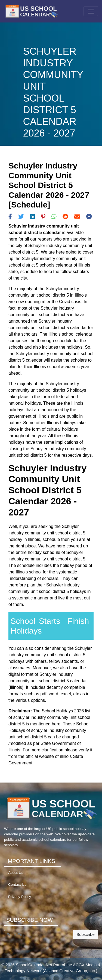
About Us (16, 873)
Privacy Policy (20, 897)
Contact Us (17, 885)
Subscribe (86, 934)
